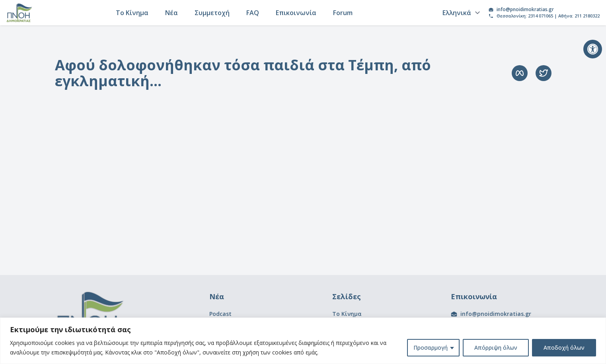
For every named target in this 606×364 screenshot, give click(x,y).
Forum (343, 13)
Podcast (220, 314)
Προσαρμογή (431, 348)
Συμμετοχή (212, 13)
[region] (303, 341)
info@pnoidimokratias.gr (525, 10)
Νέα (171, 13)
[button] (593, 49)
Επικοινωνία (296, 13)
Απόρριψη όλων (496, 348)
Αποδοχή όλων (564, 348)
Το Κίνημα (132, 13)
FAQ (253, 13)
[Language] (460, 13)
